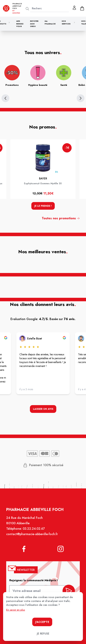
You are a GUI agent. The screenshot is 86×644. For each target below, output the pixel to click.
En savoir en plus (16, 610)
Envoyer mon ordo (34, 24)
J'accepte (42, 622)
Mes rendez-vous (20, 24)
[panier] (82, 8)
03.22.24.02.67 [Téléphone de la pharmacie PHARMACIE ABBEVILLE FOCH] (34, 531)
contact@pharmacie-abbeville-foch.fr (32, 536)
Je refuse (43, 634)
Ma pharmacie (50, 22)
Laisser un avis (43, 409)
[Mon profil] (74, 8)
